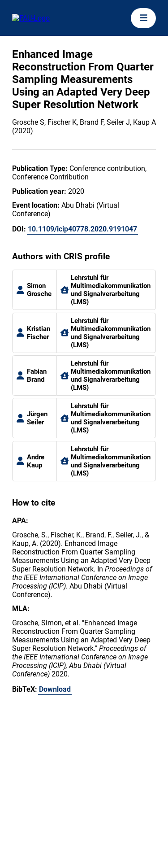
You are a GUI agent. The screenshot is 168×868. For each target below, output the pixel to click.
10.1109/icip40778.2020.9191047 (82, 229)
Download (55, 689)
